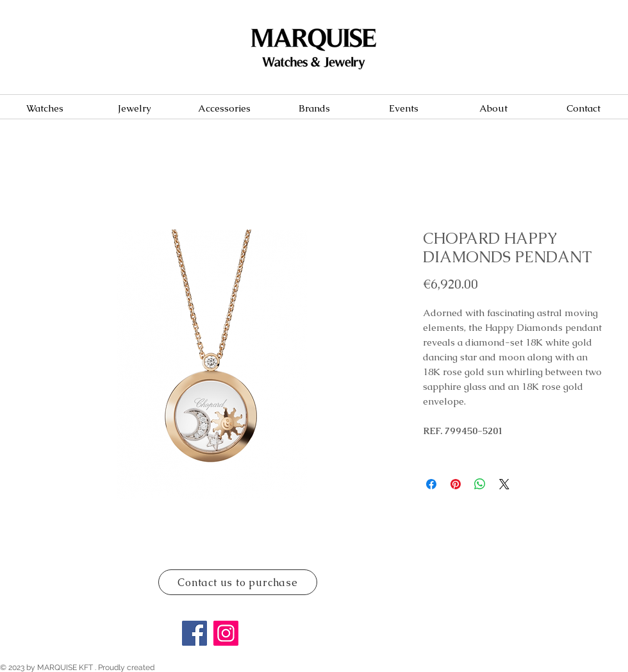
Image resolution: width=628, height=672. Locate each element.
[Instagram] (226, 633)
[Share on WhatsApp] (480, 484)
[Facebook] (194, 633)
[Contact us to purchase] (238, 582)
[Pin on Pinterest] (456, 484)
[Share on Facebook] (431, 484)
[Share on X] (504, 484)
